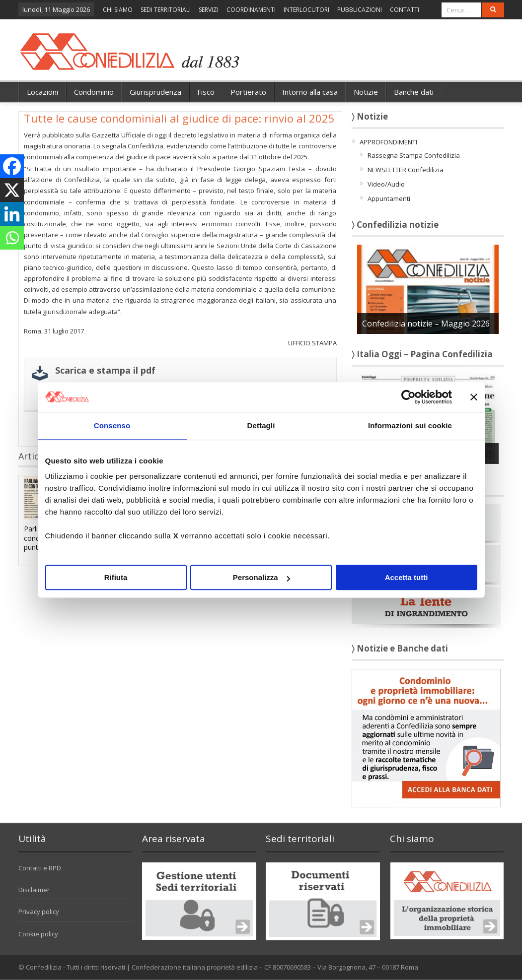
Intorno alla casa (310, 92)
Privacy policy (39, 912)
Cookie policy (38, 934)
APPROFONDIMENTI (388, 142)
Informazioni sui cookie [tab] (410, 425)
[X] (12, 190)
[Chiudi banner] (474, 397)
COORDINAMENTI (251, 10)
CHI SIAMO (118, 10)
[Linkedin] (12, 214)
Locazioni (42, 92)
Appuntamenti (389, 198)
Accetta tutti (407, 577)
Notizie (366, 92)
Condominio (94, 92)
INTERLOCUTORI (306, 10)
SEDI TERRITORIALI (166, 10)
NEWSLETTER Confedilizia (406, 170)
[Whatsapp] (12, 238)
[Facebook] (12, 166)
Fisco (206, 92)
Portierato (248, 92)
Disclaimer (34, 890)
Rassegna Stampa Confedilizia (414, 155)
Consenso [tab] (112, 425)
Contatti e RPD (40, 868)
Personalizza (261, 577)
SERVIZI (209, 10)
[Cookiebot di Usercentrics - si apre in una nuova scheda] (409, 397)
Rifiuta (116, 577)
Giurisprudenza (155, 92)
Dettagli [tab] (261, 425)
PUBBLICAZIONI (360, 10)
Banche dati (414, 92)
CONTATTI (405, 10)
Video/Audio (386, 184)
